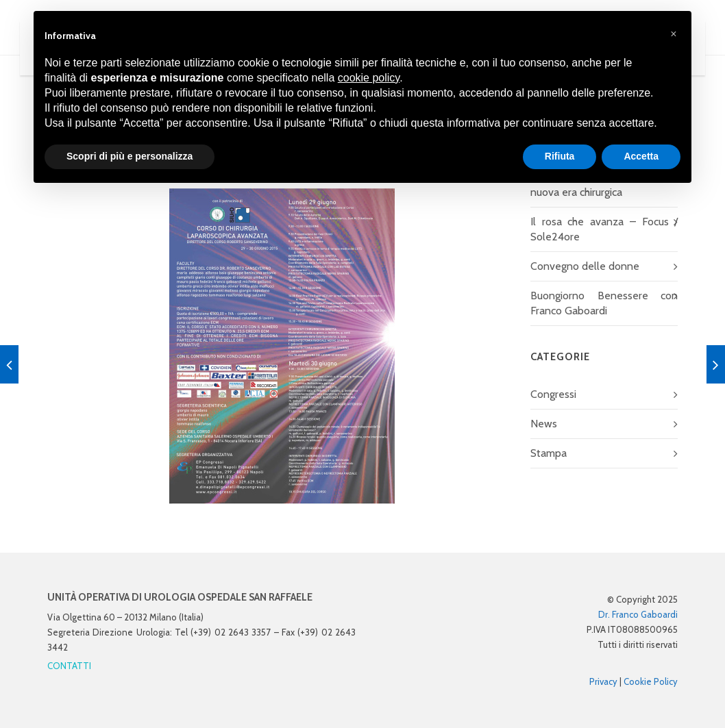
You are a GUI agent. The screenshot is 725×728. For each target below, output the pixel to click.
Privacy (603, 681)
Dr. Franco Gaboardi (638, 614)
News (544, 424)
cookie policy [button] (369, 78)
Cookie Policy (651, 681)
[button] (674, 33)
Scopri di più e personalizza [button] (130, 156)
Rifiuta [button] (560, 156)
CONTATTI (69, 666)
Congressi (553, 394)
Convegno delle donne (585, 266)
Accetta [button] (641, 156)
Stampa (549, 453)
